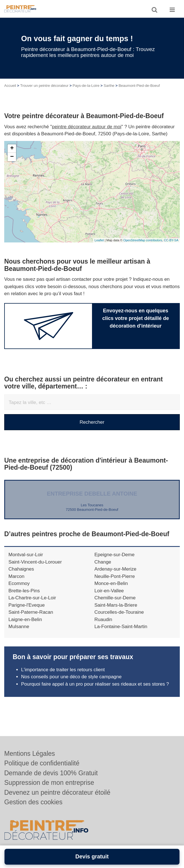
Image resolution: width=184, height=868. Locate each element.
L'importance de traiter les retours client (63, 670)
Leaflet (99, 240)
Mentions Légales (30, 754)
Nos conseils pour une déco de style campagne (71, 677)
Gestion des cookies (33, 802)
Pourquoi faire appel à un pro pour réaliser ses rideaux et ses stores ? (95, 684)
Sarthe (109, 86)
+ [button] (12, 149)
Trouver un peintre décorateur (44, 86)
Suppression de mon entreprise (49, 783)
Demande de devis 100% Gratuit (51, 773)
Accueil (10, 86)
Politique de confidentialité (42, 763)
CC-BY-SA (171, 240)
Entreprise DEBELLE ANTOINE (92, 494)
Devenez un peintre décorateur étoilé (57, 792)
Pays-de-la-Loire (86, 86)
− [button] (12, 157)
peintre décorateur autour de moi (87, 127)
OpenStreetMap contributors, (143, 240)
